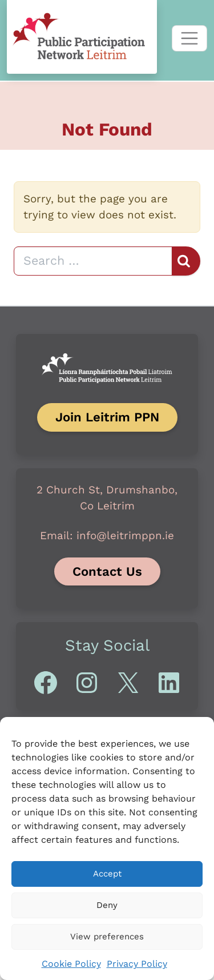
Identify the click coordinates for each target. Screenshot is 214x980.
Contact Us (107, 571)
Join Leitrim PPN (107, 417)
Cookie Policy (71, 964)
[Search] (93, 261)
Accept (107, 874)
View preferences (107, 937)
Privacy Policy (137, 964)
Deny (107, 905)
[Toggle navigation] (189, 38)
